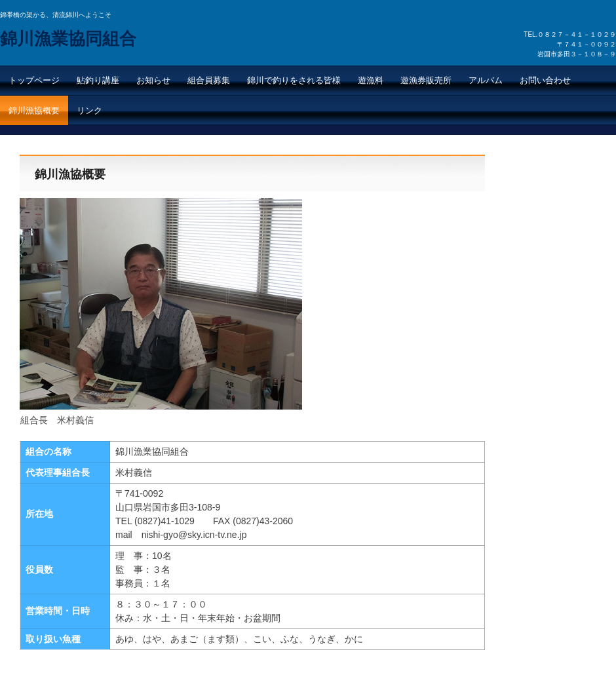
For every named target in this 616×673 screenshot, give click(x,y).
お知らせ (153, 80)
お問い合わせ (545, 80)
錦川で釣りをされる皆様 (294, 80)
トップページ (34, 80)
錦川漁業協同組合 (68, 39)
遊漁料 (371, 80)
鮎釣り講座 (98, 80)
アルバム (486, 80)
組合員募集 (209, 80)
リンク (89, 110)
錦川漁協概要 (34, 110)
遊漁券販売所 (426, 80)
